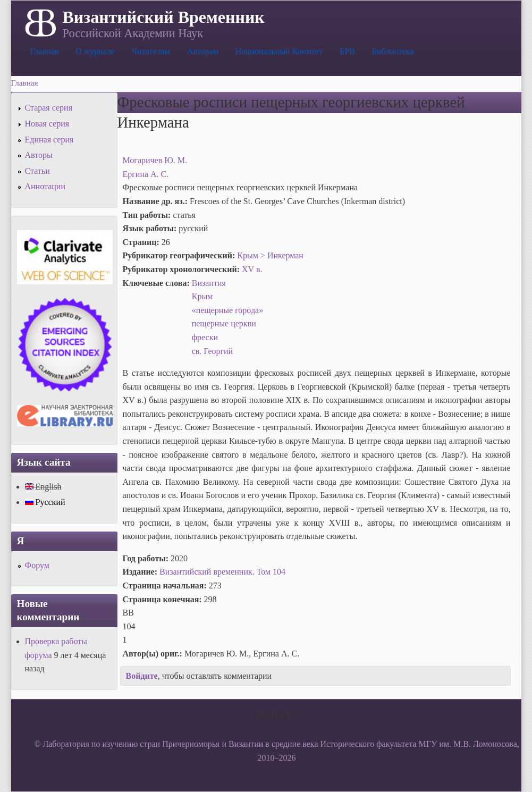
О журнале (95, 51)
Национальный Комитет (279, 51)
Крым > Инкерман (270, 255)
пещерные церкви (224, 323)
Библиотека (393, 51)
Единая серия (49, 140)
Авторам (203, 51)
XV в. (252, 269)
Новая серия (47, 124)
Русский (45, 502)
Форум (37, 565)
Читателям (151, 51)
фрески (205, 337)
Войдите (142, 676)
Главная (45, 51)
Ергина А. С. (146, 174)
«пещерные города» (227, 310)
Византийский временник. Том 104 (222, 572)
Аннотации (45, 186)
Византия (209, 283)
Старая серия (49, 108)
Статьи (37, 171)
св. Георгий (212, 351)
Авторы (39, 155)
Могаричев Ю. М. (155, 160)
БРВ (347, 51)
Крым (202, 296)
